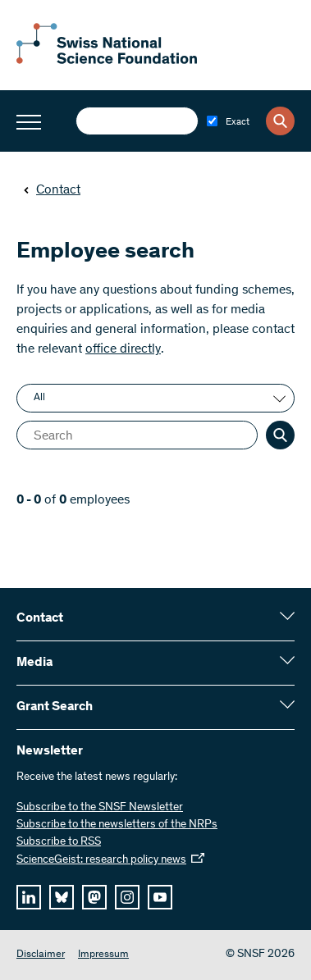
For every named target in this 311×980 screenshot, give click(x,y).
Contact (52, 190)
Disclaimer (41, 955)
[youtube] (160, 897)
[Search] (280, 121)
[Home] (107, 61)
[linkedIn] (29, 897)
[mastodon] (94, 897)
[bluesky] (62, 897)
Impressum (103, 955)
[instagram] (127, 897)
